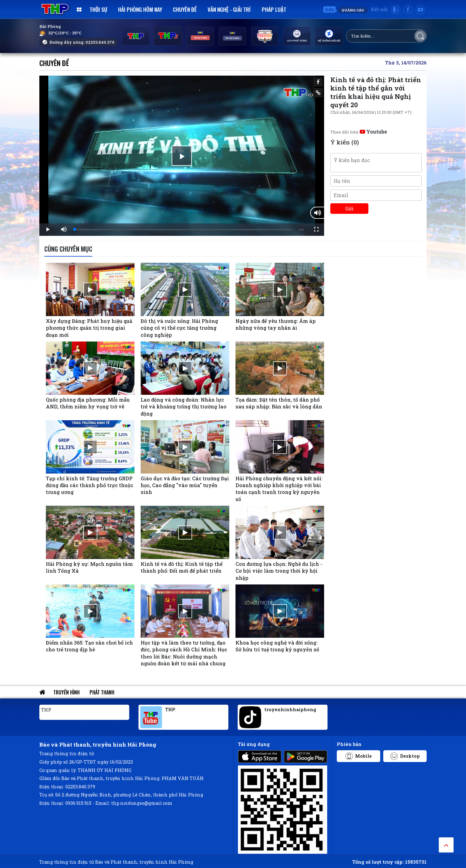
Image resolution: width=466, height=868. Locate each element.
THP (46, 710)
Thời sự (98, 9)
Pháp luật (274, 9)
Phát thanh (102, 692)
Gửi (349, 208)
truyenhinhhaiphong (290, 709)
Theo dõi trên (359, 132)
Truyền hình (66, 692)
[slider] (183, 230)
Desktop (405, 756)
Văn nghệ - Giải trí (229, 9)
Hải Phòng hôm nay (140, 9)
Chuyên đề (185, 9)
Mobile (359, 756)
